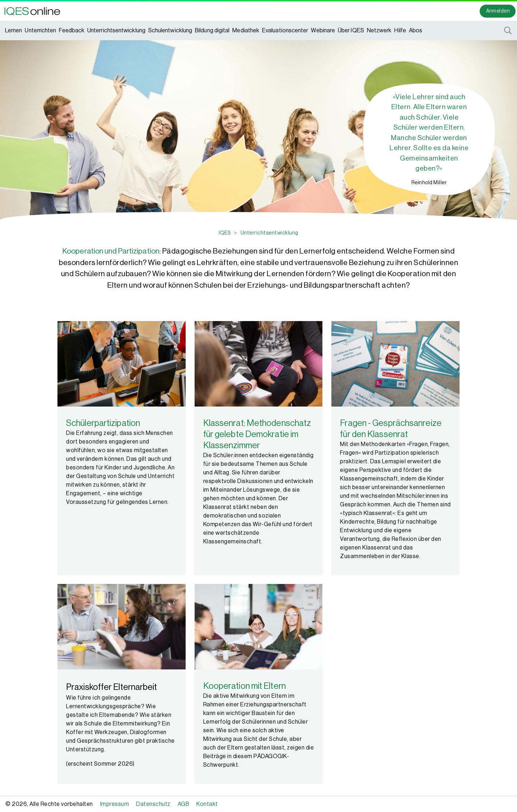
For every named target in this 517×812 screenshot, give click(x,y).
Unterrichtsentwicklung (116, 31)
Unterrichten (40, 31)
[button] (34, 11)
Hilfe (400, 31)
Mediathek (246, 31)
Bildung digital (212, 31)
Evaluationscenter (285, 31)
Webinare (323, 31)
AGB (184, 804)
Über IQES (351, 31)
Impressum (115, 804)
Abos (416, 31)
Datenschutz (153, 804)
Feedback (72, 31)
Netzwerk (379, 31)
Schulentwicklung (170, 31)
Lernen (13, 31)
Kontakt (207, 804)
